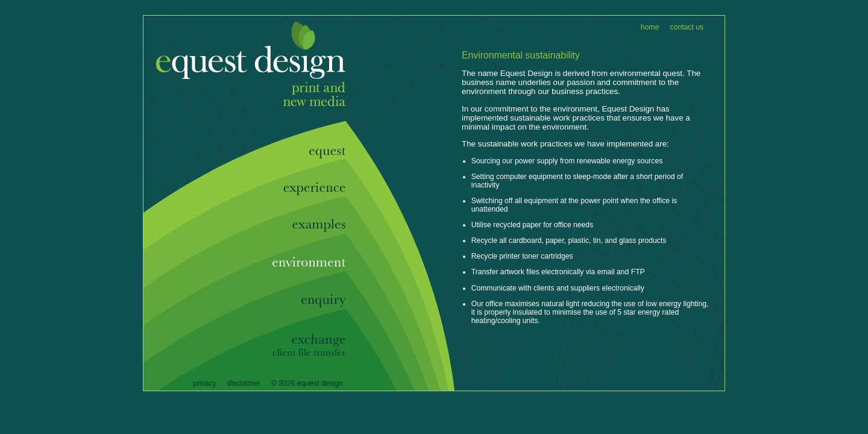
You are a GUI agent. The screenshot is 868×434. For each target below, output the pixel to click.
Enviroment (303, 263)
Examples (303, 226)
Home (650, 27)
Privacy (205, 383)
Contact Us (687, 27)
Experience (303, 189)
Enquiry (303, 302)
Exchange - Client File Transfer (303, 345)
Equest (244, 47)
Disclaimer (244, 383)
